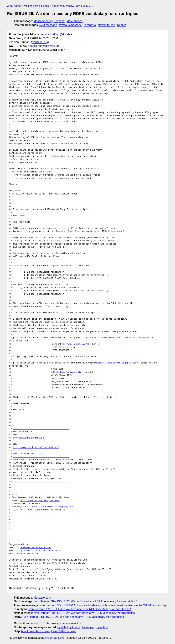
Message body (43, 21)
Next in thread (106, 25)
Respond (59, 21)
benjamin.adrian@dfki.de (55, 34)
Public (45, 6)
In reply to (90, 25)
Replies (122, 25)
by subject (88, 627)
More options (75, 21)
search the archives (64, 631)
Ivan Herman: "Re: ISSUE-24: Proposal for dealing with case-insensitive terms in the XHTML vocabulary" (103, 605)
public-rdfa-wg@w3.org (66, 6)
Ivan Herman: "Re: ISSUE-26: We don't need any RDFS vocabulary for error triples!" (85, 601)
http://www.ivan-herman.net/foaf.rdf (43, 510)
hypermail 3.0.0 (54, 638)
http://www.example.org (74, 344)
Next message (48, 25)
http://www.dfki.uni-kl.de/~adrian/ (36, 447)
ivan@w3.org (40, 42)
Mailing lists (31, 6)
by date (62, 627)
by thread (74, 627)
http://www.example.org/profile (114, 338)
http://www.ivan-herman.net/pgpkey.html (49, 507)
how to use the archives (36, 631)
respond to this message (46, 623)
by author (102, 627)
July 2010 (89, 6)
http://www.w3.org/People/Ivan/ (40, 501)
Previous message (70, 25)
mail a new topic (73, 623)
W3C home (14, 6)
